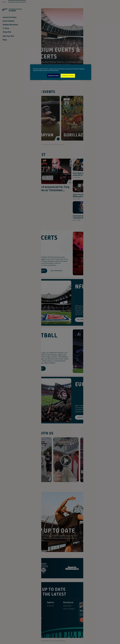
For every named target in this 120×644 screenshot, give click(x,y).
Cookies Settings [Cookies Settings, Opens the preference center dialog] (53, 76)
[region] (61, 72)
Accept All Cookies (68, 76)
